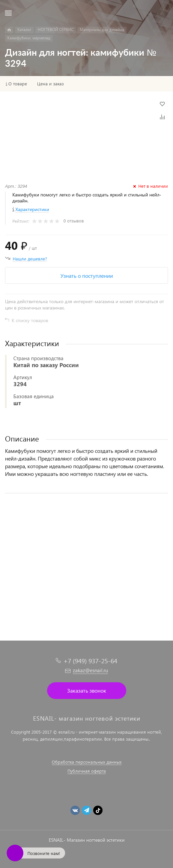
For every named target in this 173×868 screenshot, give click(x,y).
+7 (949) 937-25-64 (90, 661)
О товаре (18, 84)
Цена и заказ (50, 84)
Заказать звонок (87, 690)
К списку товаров (30, 320)
